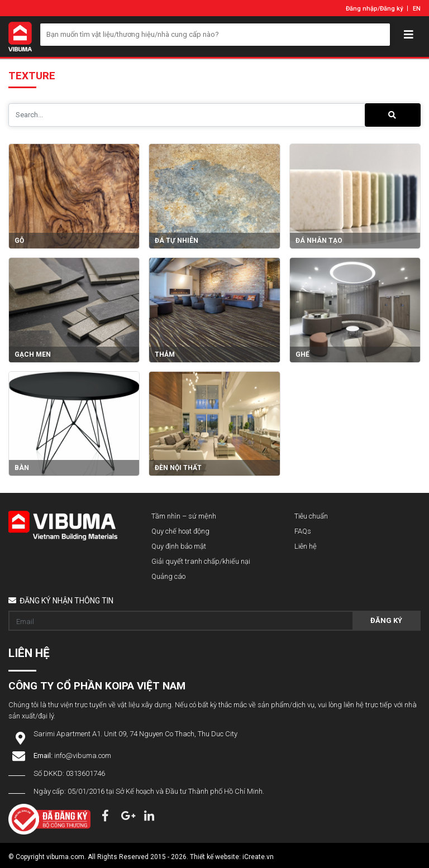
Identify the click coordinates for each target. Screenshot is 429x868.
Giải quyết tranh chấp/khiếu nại (201, 561)
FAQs (303, 531)
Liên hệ (306, 546)
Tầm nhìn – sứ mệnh (184, 516)
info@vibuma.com (83, 756)
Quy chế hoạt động (180, 531)
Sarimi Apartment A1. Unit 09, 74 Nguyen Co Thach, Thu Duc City (135, 734)
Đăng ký (391, 9)
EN (417, 9)
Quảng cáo (168, 576)
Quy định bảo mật (179, 546)
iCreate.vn (258, 857)
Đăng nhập (362, 9)
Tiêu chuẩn (311, 516)
